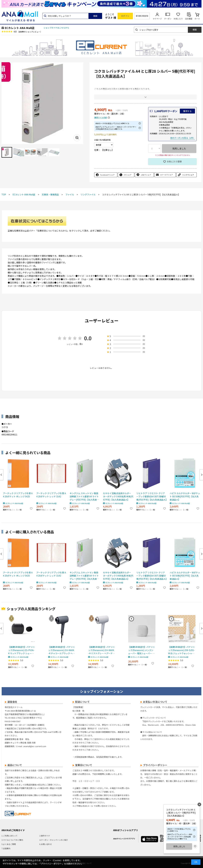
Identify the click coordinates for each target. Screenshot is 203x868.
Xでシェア (128, 175)
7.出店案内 (6, 848)
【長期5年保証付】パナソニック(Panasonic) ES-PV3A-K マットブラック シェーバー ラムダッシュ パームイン (22, 650)
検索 (95, 16)
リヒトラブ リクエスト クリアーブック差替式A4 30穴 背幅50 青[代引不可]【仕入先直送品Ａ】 (151, 496)
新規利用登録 (142, 16)
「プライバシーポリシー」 (51, 864)
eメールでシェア (167, 175)
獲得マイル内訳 (101, 118)
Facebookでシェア (107, 175)
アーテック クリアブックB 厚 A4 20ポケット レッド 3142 (51, 495)
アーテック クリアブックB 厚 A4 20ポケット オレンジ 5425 (18, 495)
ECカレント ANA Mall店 (20, 28)
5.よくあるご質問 (9, 844)
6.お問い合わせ (46, 844)
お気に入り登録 (174, 161)
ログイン (125, 16)
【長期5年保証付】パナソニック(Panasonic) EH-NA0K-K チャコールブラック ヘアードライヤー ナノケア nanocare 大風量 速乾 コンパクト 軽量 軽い (62, 650)
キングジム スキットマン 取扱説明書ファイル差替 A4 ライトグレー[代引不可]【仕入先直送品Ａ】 (84, 497)
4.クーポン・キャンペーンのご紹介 (54, 840)
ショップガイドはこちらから (56, 28)
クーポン (168, 19)
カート (197, 19)
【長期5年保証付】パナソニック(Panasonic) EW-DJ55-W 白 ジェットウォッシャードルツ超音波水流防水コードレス (181, 650)
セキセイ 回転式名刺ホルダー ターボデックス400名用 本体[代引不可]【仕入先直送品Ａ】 (118, 496)
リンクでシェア (188, 175)
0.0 (88, 338)
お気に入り (178, 19)
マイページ (157, 19)
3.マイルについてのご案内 (12, 840)
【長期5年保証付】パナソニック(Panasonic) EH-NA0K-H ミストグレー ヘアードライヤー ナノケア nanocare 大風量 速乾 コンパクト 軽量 (101, 650)
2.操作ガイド (45, 836)
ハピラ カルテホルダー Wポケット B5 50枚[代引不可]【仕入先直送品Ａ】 (185, 496)
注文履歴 (189, 19)
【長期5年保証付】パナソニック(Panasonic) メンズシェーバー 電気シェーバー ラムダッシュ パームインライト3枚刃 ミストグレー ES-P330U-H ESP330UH (141, 650)
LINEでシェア (146, 175)
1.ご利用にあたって (9, 836)
